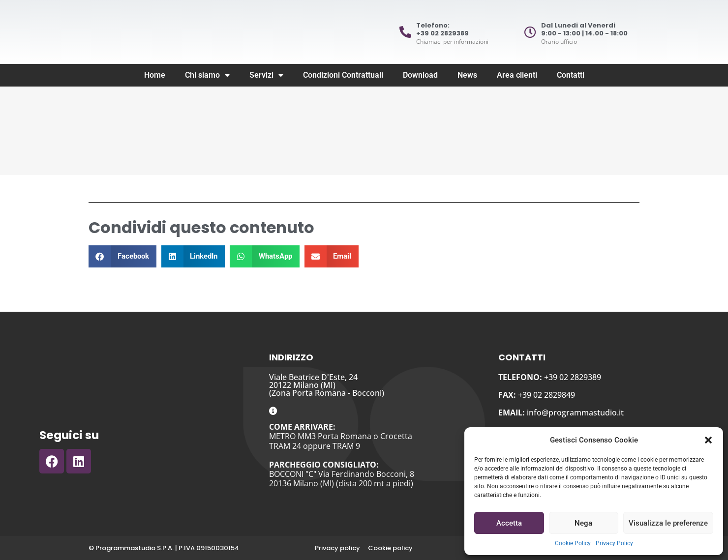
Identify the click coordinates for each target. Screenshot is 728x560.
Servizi (266, 75)
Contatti (571, 75)
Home (155, 75)
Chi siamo (207, 75)
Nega (583, 523)
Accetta (509, 523)
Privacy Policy (614, 543)
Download (420, 75)
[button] (708, 440)
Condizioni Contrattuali (343, 75)
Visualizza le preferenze (668, 523)
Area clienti (517, 75)
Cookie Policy (573, 543)
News (467, 75)
